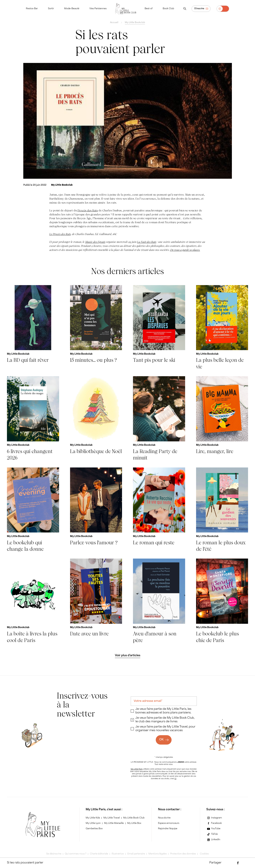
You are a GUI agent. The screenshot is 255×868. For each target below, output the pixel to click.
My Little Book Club (134, 818)
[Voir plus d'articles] (127, 656)
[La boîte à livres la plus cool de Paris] (33, 601)
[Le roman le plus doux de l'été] (222, 510)
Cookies (204, 854)
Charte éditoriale (99, 854)
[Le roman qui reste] (159, 510)
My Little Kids (93, 818)
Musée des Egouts (95, 242)
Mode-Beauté (72, 9)
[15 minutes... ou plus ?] (96, 328)
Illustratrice (118, 854)
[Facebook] (214, 823)
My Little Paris (137, 769)
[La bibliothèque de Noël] (96, 419)
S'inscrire (199, 9)
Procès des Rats (88, 210)
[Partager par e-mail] (231, 863)
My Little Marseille (114, 823)
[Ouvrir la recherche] (185, 9)
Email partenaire (136, 854)
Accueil (114, 23)
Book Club (168, 9)
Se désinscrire (54, 854)
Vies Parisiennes (98, 9)
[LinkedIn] (213, 840)
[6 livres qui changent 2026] (33, 419)
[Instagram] (214, 818)
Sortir (51, 9)
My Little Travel (112, 818)
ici (175, 779)
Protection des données (183, 854)
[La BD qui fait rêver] (33, 328)
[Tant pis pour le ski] (159, 328)
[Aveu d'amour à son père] (159, 601)
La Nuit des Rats (147, 242)
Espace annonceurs (169, 823)
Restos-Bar (32, 9)
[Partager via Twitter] (245, 863)
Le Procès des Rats (60, 234)
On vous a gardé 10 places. (185, 250)
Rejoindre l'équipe (168, 829)
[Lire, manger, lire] (222, 419)
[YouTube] (213, 829)
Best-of (149, 9)
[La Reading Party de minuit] (159, 419)
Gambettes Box (94, 829)
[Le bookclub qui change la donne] (33, 510)
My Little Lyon (93, 823)
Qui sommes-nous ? (76, 854)
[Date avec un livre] (96, 601)
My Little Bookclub (135, 23)
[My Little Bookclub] (62, 185)
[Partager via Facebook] (238, 863)
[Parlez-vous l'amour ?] (96, 510)
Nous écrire (164, 818)
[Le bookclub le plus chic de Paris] (222, 601)
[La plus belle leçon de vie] (222, 328)
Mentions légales (158, 854)
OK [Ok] (161, 740)
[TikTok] (212, 834)
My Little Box (134, 823)
